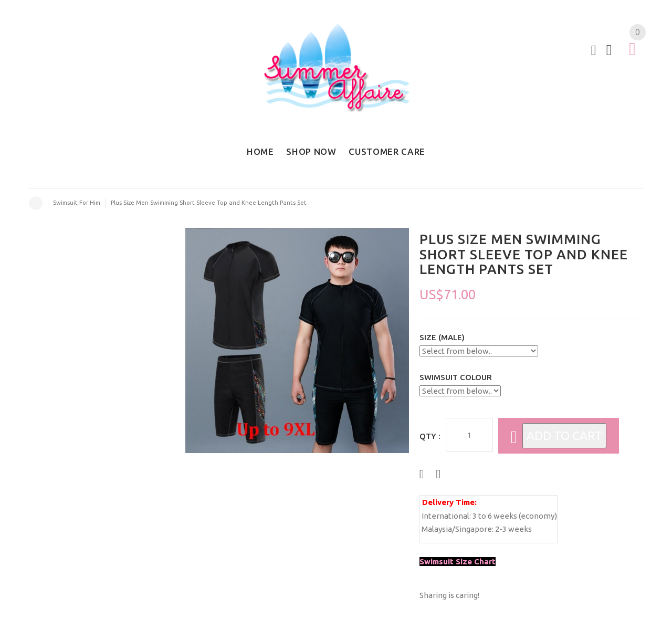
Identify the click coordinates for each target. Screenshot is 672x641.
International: (446, 516)
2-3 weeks (513, 529)
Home (36, 203)
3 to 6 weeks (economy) (515, 516)
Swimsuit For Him (77, 203)
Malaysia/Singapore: (458, 529)
